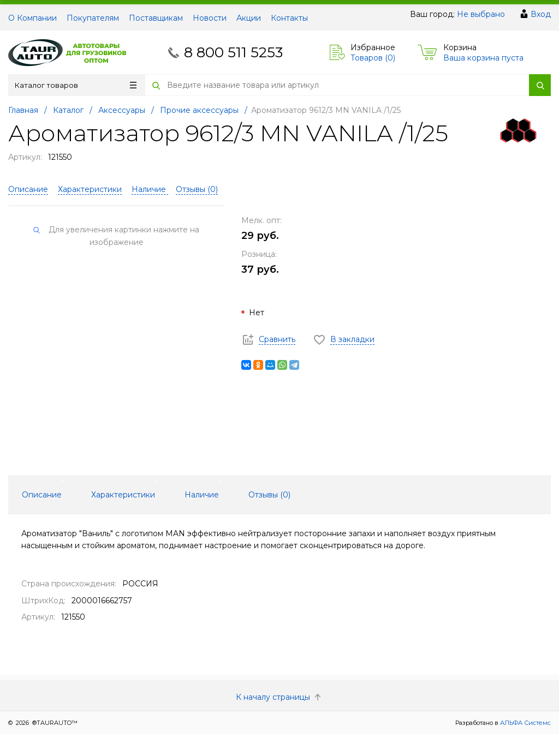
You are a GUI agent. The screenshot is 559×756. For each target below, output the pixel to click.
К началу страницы (279, 697)
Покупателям (93, 18)
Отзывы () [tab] (269, 495)
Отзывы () (197, 189)
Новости (210, 18)
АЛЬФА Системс (525, 723)
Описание (28, 189)
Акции (249, 18)
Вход (541, 14)
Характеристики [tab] (123, 495)
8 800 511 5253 (233, 52)
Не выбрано (481, 14)
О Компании (32, 18)
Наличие (150, 189)
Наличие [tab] (202, 495)
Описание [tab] (42, 495)
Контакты (289, 18)
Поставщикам (156, 18)
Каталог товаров (76, 85)
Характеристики (90, 189)
